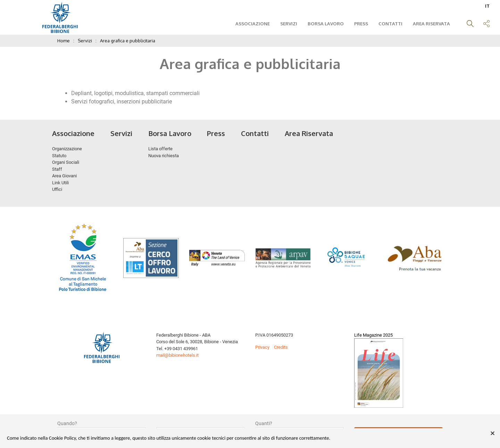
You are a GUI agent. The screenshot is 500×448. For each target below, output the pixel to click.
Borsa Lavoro (324, 24)
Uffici (57, 189)
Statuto (59, 156)
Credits (281, 347)
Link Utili (60, 183)
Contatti (389, 24)
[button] (468, 25)
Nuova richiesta (164, 156)
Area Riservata (430, 24)
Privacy (262, 347)
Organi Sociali (66, 162)
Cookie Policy (62, 438)
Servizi (287, 24)
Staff (57, 169)
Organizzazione (67, 149)
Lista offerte (160, 149)
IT (487, 6)
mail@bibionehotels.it (177, 355)
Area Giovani (64, 176)
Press (359, 24)
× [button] (493, 433)
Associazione (251, 24)
